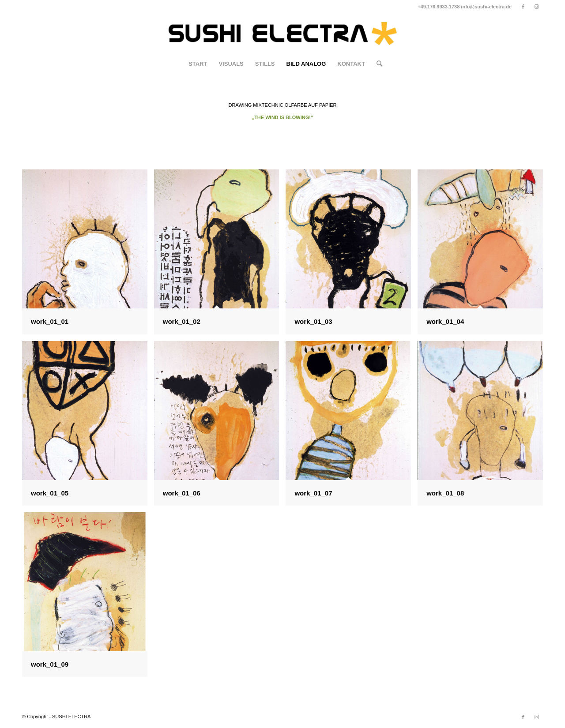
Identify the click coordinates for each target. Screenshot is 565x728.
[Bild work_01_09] (88, 598)
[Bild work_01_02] (220, 255)
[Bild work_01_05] (88, 427)
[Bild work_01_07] (352, 427)
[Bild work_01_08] (484, 427)
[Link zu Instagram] (536, 7)
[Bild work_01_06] (220, 427)
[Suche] (377, 64)
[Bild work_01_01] (88, 255)
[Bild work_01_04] (484, 255)
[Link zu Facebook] (523, 7)
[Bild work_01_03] (352, 255)
